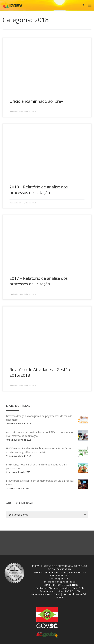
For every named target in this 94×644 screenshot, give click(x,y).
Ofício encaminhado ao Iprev (36, 101)
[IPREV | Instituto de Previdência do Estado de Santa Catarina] (13, 5)
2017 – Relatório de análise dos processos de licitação (39, 281)
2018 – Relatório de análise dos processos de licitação (39, 190)
